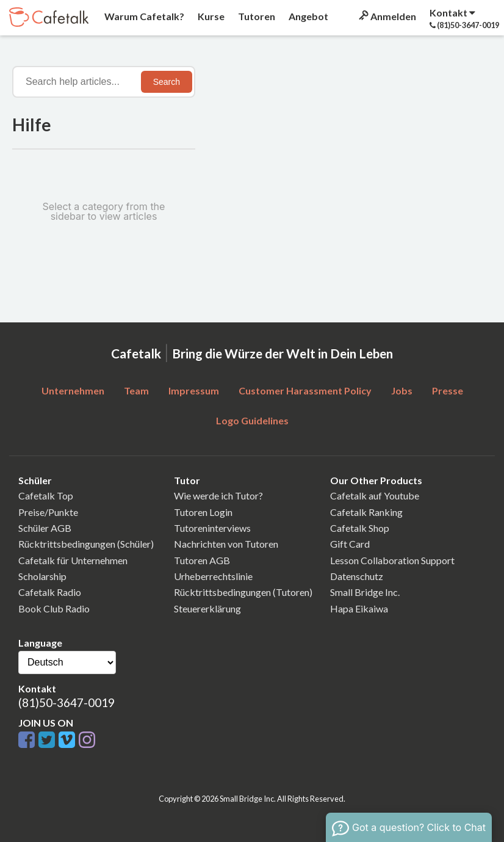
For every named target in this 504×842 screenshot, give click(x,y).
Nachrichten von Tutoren (226, 544)
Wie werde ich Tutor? (218, 495)
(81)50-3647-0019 (67, 702)
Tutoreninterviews (212, 528)
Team (136, 390)
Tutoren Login (203, 512)
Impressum (194, 390)
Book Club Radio (54, 608)
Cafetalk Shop (360, 528)
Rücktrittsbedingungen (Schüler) (86, 544)
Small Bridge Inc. (365, 592)
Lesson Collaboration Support (392, 560)
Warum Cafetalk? (143, 16)
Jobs (402, 390)
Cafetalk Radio (50, 592)
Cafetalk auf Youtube (375, 495)
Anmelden (387, 16)
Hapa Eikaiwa (359, 608)
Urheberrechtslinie (213, 576)
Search (167, 82)
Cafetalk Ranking (366, 512)
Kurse (210, 16)
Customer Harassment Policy (305, 390)
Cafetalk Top (46, 495)
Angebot (308, 16)
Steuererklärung (207, 608)
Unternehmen (73, 390)
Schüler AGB (45, 528)
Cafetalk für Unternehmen (73, 560)
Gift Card (350, 544)
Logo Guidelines (252, 420)
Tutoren (256, 16)
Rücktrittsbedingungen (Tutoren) (243, 592)
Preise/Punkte (48, 512)
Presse (448, 390)
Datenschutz (357, 576)
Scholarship (42, 576)
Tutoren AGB (202, 560)
